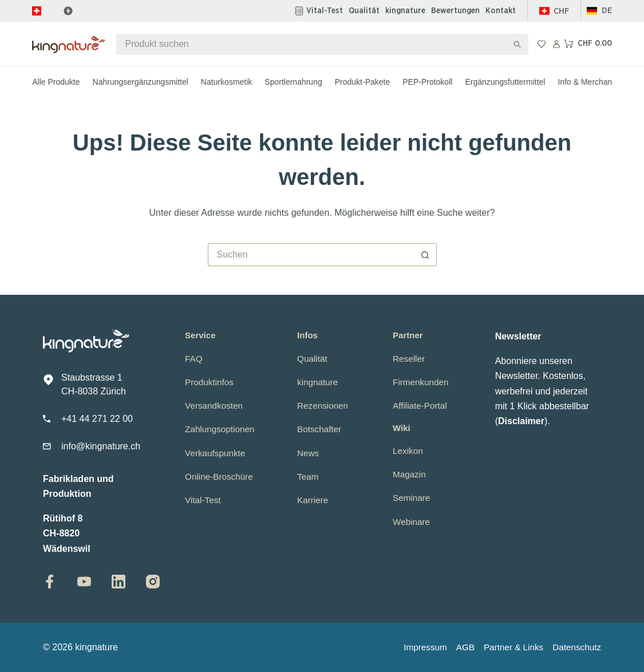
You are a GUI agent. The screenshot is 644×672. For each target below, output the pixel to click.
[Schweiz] (554, 11)
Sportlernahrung (293, 82)
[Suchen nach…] (312, 44)
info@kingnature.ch (101, 446)
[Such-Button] (518, 44)
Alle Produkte (56, 82)
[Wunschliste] (542, 44)
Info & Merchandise (592, 82)
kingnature (405, 11)
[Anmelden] (556, 44)
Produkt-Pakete (363, 82)
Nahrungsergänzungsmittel (141, 82)
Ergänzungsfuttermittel (505, 82)
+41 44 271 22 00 (97, 419)
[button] (599, 11)
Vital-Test (325, 11)
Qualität (364, 11)
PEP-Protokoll (427, 82)
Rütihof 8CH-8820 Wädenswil (67, 533)
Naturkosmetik (226, 82)
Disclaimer (521, 421)
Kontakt (501, 11)
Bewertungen (455, 11)
